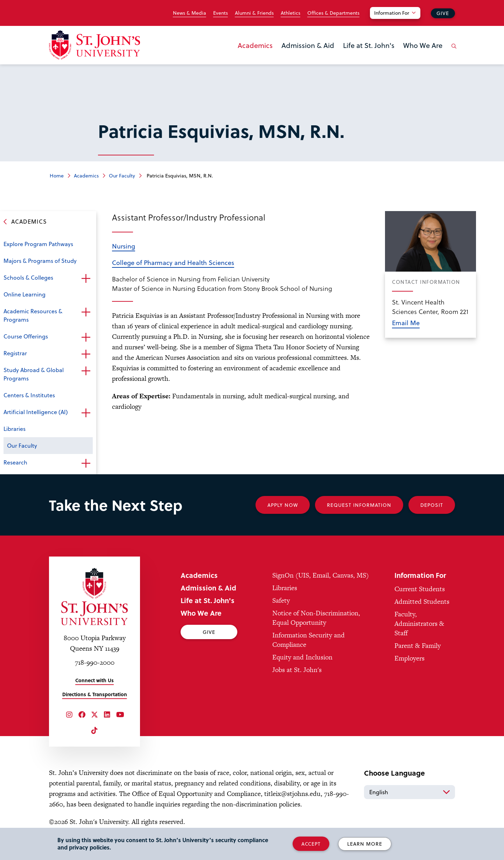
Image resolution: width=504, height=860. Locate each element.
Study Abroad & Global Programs (34, 374)
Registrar (15, 353)
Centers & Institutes (29, 395)
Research (15, 462)
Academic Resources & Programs (33, 315)
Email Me (406, 323)
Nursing (124, 246)
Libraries (15, 429)
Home (57, 176)
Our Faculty (122, 176)
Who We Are (423, 45)
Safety (281, 600)
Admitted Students (422, 602)
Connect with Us (94, 680)
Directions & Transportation (95, 694)
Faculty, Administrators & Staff (419, 624)
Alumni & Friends (254, 13)
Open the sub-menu (86, 278)
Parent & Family (418, 646)
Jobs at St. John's (297, 670)
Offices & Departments (333, 13)
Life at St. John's (369, 45)
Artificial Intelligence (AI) (36, 412)
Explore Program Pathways (38, 244)
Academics (255, 45)
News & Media (190, 13)
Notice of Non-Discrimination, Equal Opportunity (316, 618)
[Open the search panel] (453, 51)
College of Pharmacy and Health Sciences (173, 262)
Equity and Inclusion (302, 657)
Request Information (359, 505)
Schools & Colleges (28, 277)
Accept (311, 844)
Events (220, 13)
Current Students (420, 589)
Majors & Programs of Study (40, 261)
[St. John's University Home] (94, 45)
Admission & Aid (308, 45)
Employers (409, 658)
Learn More (365, 844)
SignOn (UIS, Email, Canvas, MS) (321, 575)
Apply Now (283, 505)
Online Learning (24, 294)
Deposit (432, 505)
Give (443, 13)
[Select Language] (409, 792)
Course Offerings (26, 336)
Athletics (290, 13)
